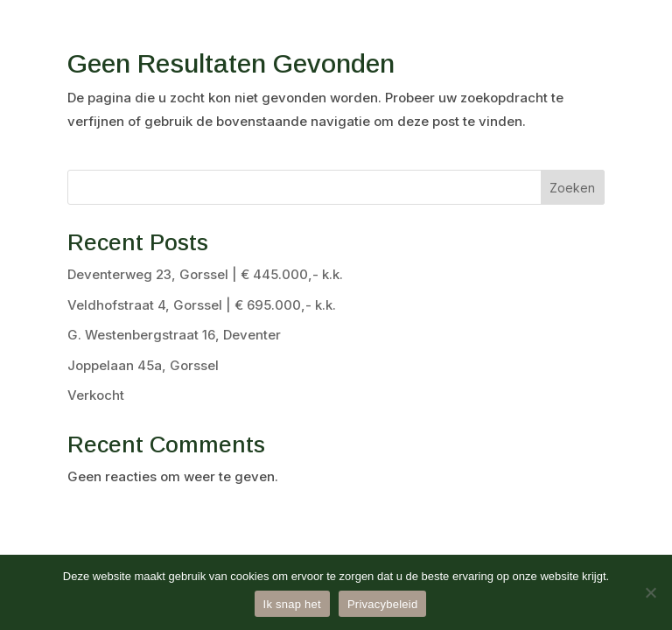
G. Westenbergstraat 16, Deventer (174, 335)
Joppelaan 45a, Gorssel (143, 365)
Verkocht (96, 395)
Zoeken (572, 188)
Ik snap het (292, 604)
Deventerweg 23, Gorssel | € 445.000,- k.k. (205, 274)
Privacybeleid (383, 604)
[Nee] (650, 592)
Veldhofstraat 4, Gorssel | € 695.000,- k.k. (202, 305)
